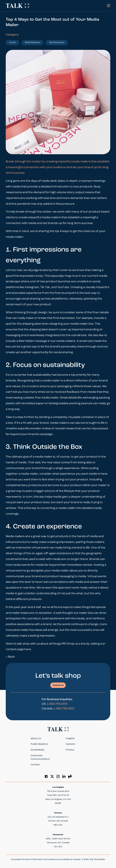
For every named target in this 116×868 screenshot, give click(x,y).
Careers (71, 744)
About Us (36, 739)
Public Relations (39, 744)
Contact (35, 765)
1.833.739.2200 (57, 704)
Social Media (37, 750)
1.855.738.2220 (64, 709)
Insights (70, 739)
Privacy (70, 750)
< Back (10, 657)
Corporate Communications (40, 757)
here (28, 649)
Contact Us (58, 685)
